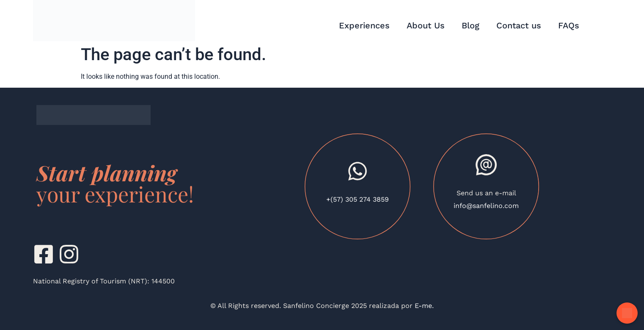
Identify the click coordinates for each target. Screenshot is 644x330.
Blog (471, 25)
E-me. (423, 306)
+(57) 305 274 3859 (358, 199)
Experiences (364, 25)
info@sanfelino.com (486, 206)
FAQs (569, 25)
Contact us (519, 25)
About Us (426, 25)
